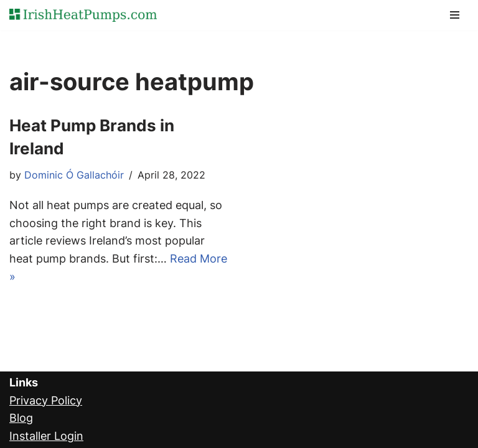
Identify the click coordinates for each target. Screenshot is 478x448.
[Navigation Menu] (455, 15)
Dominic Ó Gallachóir (74, 175)
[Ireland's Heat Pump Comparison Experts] (83, 15)
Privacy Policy (46, 400)
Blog (21, 418)
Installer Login (46, 436)
